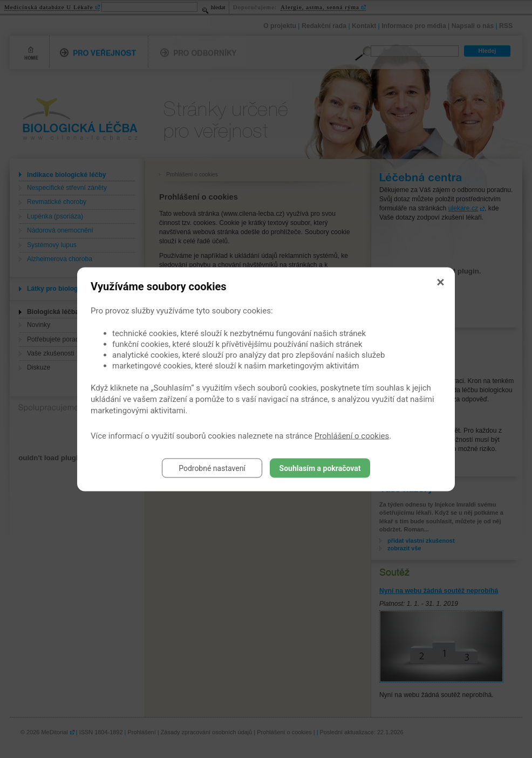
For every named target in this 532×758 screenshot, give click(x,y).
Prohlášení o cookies (352, 435)
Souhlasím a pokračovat (320, 468)
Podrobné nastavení (212, 468)
